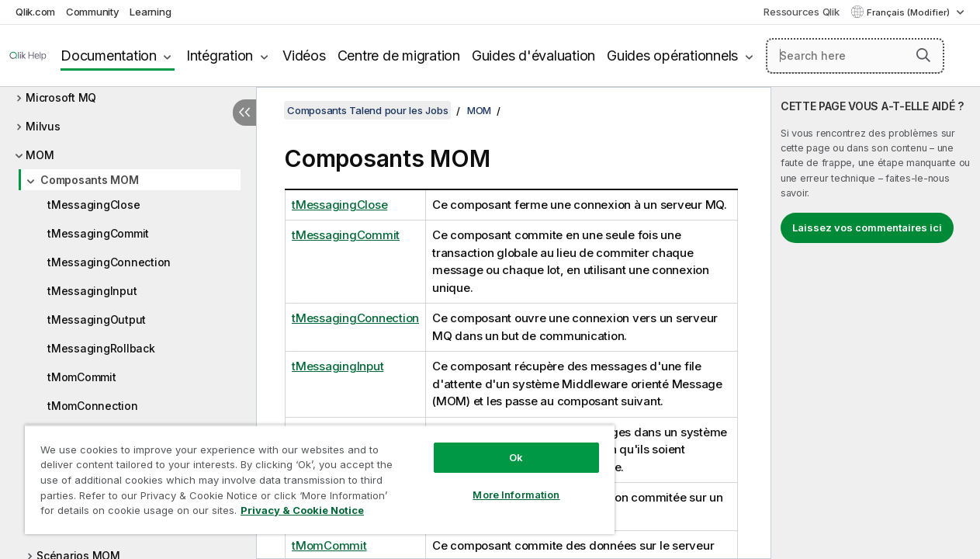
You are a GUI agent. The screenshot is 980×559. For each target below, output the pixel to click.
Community (93, 12)
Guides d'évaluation (533, 56)
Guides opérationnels (672, 56)
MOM (40, 155)
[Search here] (855, 56)
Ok (498, 446)
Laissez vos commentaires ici (867, 227)
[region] (309, 474)
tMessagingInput (92, 291)
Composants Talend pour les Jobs (367, 110)
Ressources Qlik (801, 12)
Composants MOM (90, 180)
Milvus (43, 126)
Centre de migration (399, 56)
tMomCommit (82, 377)
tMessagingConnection (109, 262)
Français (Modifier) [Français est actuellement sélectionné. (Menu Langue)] (909, 12)
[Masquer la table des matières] (244, 113)
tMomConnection (93, 406)
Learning (150, 12)
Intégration (220, 56)
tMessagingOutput (97, 319)
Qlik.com (35, 12)
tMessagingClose (93, 205)
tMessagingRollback (101, 348)
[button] (923, 55)
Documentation (109, 56)
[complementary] (876, 323)
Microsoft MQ (61, 97)
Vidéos (304, 56)
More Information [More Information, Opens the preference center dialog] (498, 483)
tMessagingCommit (98, 233)
